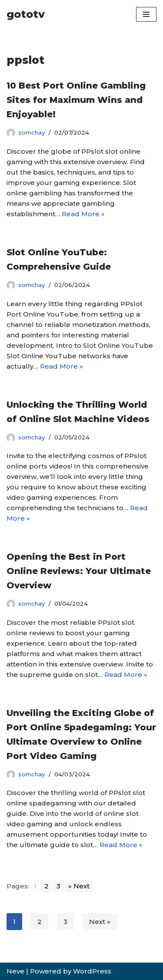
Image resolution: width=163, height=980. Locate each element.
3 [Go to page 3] (58, 886)
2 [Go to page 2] (47, 886)
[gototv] (26, 14)
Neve (15, 971)
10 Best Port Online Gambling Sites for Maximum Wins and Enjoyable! (76, 100)
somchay (32, 132)
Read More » (83, 214)
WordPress (92, 971)
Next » (100, 922)
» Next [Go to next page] (79, 886)
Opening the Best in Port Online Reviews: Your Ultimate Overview (79, 571)
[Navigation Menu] (146, 14)
